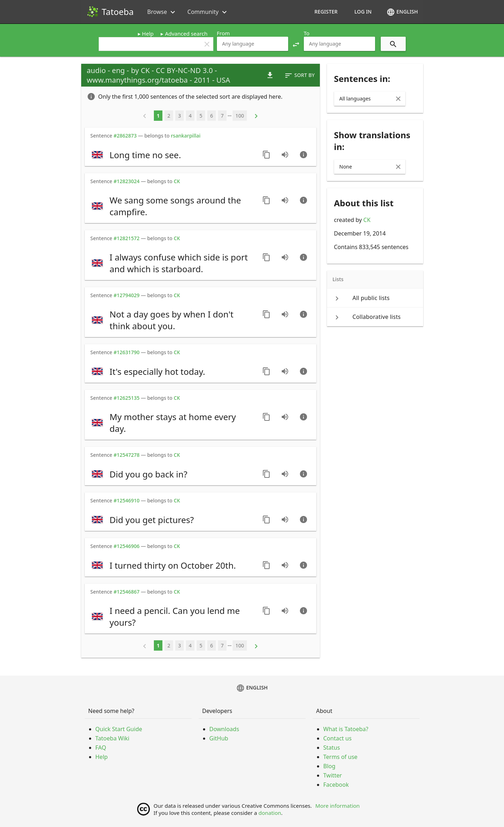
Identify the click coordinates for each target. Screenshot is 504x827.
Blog (329, 766)
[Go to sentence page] (303, 155)
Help (148, 33)
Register (326, 12)
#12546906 (127, 546)
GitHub (219, 738)
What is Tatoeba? (346, 729)
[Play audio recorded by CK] (285, 155)
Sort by (299, 76)
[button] (296, 44)
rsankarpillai (186, 136)
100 (240, 116)
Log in (363, 12)
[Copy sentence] (266, 155)
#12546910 (127, 500)
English (402, 12)
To (307, 33)
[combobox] (253, 44)
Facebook (336, 785)
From (224, 33)
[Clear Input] (398, 99)
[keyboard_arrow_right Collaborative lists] (375, 317)
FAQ (101, 748)
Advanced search (186, 33)
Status (332, 748)
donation (270, 813)
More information (337, 806)
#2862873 (125, 136)
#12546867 (127, 592)
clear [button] (207, 44)
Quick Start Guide (119, 729)
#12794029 (127, 295)
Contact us (338, 738)
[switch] (173, 155)
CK (367, 220)
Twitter (333, 775)
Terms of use (341, 757)
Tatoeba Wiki (113, 738)
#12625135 (127, 398)
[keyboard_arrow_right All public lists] (375, 298)
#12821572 (127, 238)
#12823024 (127, 181)
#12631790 (127, 352)
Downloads (224, 729)
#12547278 (127, 455)
